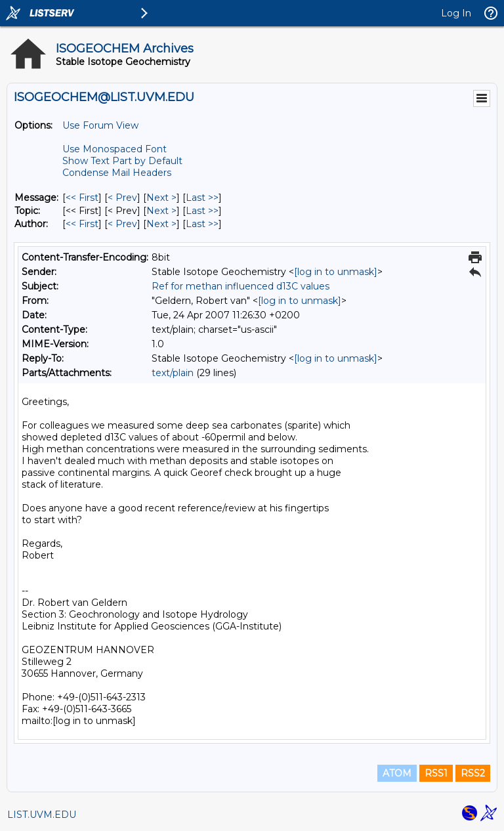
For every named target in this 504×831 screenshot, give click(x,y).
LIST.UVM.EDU (42, 815)
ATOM (397, 773)
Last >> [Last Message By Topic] (202, 211)
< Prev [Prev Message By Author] (122, 224)
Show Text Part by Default (122, 161)
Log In (456, 13)
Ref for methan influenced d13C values (241, 286)
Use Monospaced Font (115, 149)
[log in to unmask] (336, 272)
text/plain (173, 373)
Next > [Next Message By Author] (161, 224)
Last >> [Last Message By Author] (202, 224)
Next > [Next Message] (161, 198)
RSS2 (473, 773)
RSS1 (436, 773)
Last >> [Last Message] (202, 198)
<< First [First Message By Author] (82, 224)
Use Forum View (100, 125)
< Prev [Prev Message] (122, 198)
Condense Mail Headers (117, 173)
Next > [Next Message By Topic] (161, 211)
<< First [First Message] (82, 198)
